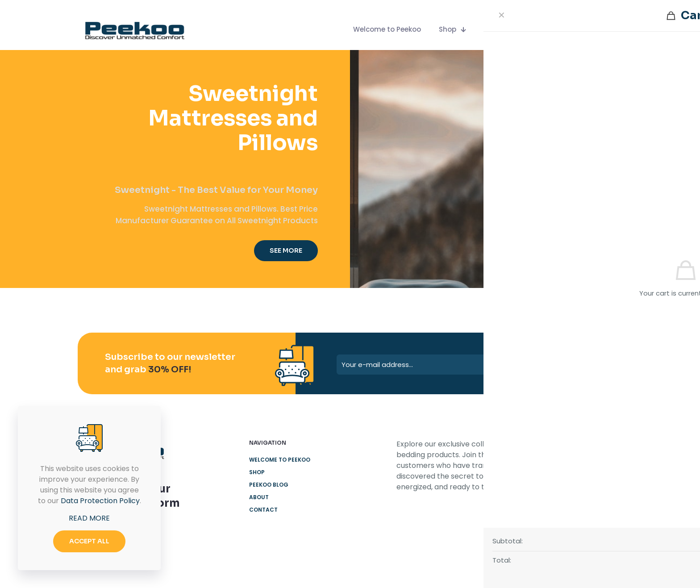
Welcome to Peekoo (280, 460)
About (259, 497)
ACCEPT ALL (89, 541)
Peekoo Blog (269, 485)
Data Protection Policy (100, 501)
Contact (263, 510)
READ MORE (89, 518)
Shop (257, 472)
